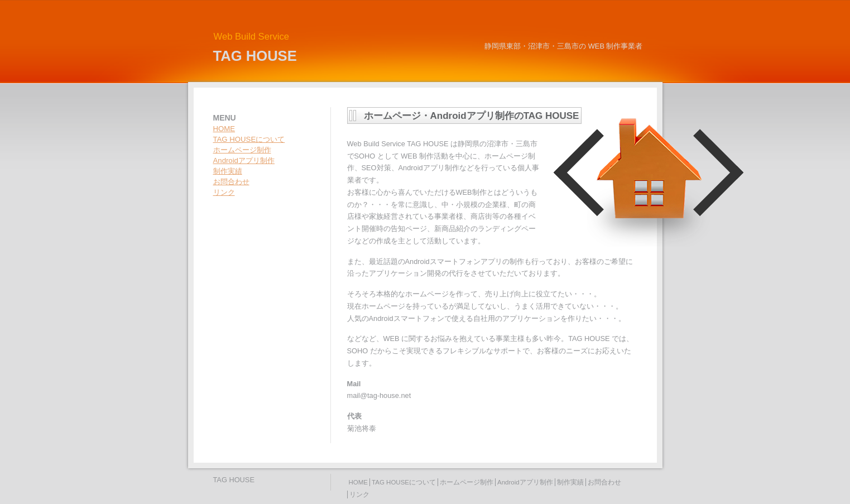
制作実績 (228, 171)
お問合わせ (231, 182)
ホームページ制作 (242, 150)
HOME (224, 129)
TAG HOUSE (255, 56)
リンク (224, 192)
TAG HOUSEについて (249, 139)
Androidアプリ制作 (244, 160)
